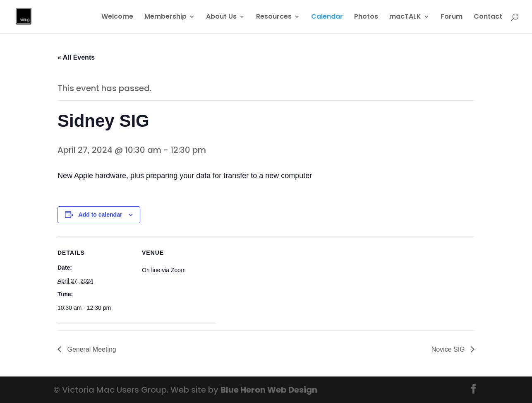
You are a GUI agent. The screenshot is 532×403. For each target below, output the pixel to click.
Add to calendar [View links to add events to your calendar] (101, 215)
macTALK (405, 17)
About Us (221, 17)
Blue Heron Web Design (269, 390)
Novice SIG (449, 349)
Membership (165, 17)
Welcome (117, 17)
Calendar (327, 17)
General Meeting (91, 349)
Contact (488, 17)
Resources (274, 17)
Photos (366, 17)
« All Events (76, 57)
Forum (452, 17)
